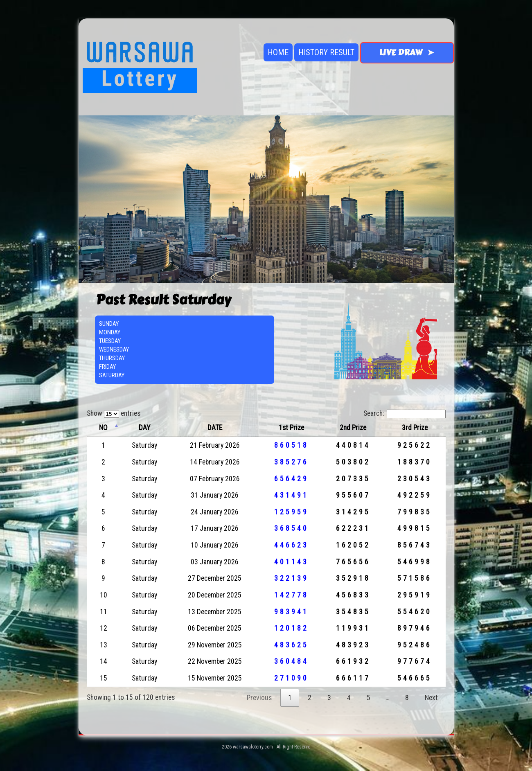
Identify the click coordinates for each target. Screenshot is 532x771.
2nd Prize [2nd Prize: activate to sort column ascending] (353, 428)
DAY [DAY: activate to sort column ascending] (144, 428)
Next (431, 698)
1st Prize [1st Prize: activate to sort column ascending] (291, 428)
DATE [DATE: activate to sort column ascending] (215, 428)
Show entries (114, 413)
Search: (405, 413)
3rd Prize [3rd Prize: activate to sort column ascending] (415, 428)
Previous (259, 698)
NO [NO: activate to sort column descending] (103, 428)
